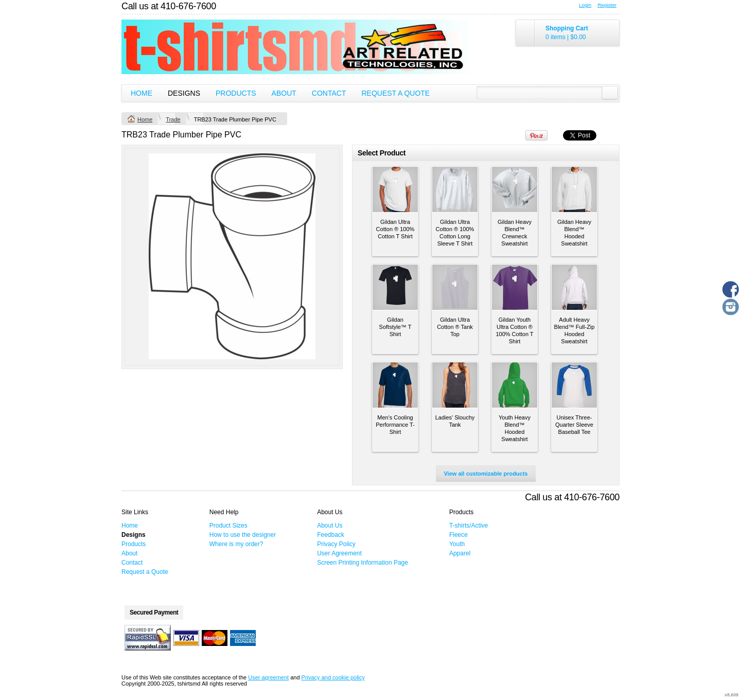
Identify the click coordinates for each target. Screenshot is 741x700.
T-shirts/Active (469, 526)
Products (236, 93)
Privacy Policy (336, 544)
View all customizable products (486, 474)
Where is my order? (236, 544)
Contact (329, 93)
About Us (330, 526)
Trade (173, 119)
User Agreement (339, 553)
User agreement (268, 677)
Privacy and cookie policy (333, 677)
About (284, 93)
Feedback (331, 535)
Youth (457, 544)
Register (607, 5)
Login (585, 5)
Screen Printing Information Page (363, 563)
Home (142, 93)
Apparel (460, 553)
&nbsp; (395, 189)
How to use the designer (243, 535)
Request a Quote (395, 93)
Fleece (458, 535)
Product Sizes (228, 526)
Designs (184, 93)
